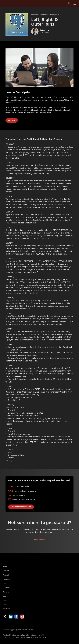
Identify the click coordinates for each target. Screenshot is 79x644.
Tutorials (6, 575)
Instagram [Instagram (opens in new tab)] (22, 617)
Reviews (6, 592)
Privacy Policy (42, 637)
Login (5, 605)
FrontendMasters (15, 3)
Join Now (12, 120)
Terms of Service (29, 637)
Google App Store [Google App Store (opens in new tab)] (26, 624)
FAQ (4, 600)
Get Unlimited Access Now (21, 507)
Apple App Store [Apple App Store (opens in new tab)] (10, 624)
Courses (6, 571)
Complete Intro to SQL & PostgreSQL (45, 15)
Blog (4, 596)
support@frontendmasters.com (21, 630)
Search (69, 3)
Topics (5, 583)
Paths (5, 566)
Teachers (6, 588)
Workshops (7, 579)
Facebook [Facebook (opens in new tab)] (16, 617)
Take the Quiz (39, 539)
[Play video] (39, 68)
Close (75, 3)
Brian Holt (45, 30)
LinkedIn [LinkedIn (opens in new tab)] (11, 617)
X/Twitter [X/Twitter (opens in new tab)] (5, 617)
